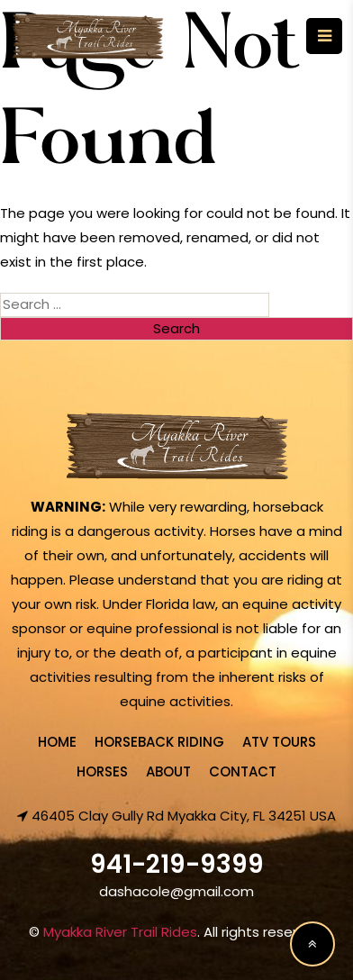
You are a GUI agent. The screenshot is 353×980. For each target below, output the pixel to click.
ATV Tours (279, 742)
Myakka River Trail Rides (120, 932)
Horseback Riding (159, 742)
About (168, 771)
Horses (102, 771)
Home (57, 742)
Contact (243, 771)
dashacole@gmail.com (176, 891)
